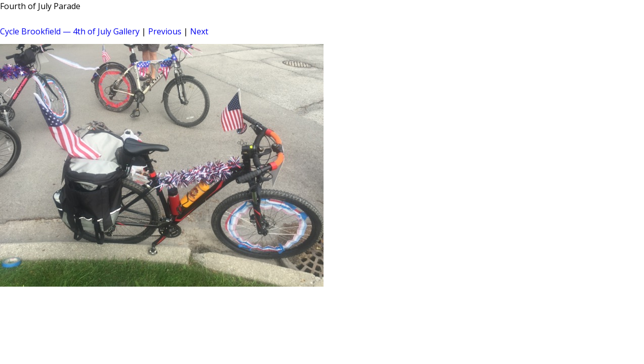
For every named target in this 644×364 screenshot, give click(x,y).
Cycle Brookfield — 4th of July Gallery (70, 31)
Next (199, 31)
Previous (165, 31)
